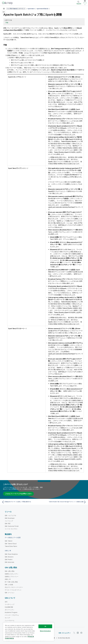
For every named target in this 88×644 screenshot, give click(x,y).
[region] (29, 632)
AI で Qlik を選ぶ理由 (11, 582)
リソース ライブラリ (11, 529)
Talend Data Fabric (11, 546)
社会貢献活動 (9, 607)
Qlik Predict (9, 559)
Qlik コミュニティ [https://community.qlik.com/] (65, 633)
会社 (6, 601)
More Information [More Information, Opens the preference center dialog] (45, 631)
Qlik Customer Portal (12, 526)
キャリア (8, 618)
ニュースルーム (10, 620)
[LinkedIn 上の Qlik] (78, 633)
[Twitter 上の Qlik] (74, 633)
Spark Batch (31, 9)
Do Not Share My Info (64, 638)
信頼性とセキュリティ (12, 574)
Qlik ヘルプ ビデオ (10, 515)
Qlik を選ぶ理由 (10, 571)
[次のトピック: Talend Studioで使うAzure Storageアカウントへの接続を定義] (66, 502)
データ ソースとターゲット (13, 590)
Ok (45, 626)
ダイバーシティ (10, 610)
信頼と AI (8, 579)
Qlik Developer (10, 518)
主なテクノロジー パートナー (14, 587)
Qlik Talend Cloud (11, 543)
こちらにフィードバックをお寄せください (18, 493)
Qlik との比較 (9, 584)
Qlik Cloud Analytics (11, 554)
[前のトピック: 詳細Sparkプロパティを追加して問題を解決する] (22, 502)
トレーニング (9, 521)
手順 (7, 23)
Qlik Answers (9, 557)
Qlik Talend (8, 541)
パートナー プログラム (12, 615)
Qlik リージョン (10, 592)
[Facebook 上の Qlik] (81, 633)
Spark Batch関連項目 (43, 9)
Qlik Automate (9, 562)
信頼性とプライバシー (12, 576)
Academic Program (11, 612)
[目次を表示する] (4, 9)
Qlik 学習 (8, 523)
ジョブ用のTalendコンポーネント (16, 9)
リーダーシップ (10, 604)
